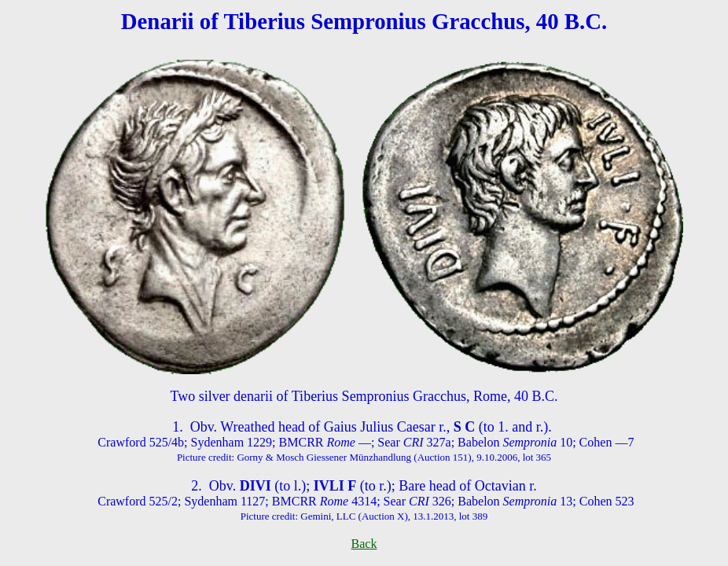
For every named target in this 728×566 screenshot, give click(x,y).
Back (364, 544)
